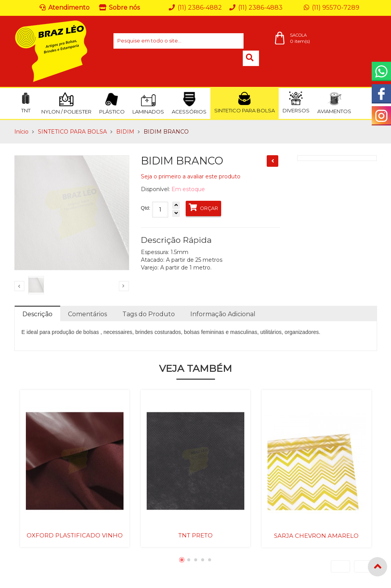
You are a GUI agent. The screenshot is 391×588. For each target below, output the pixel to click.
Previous (19, 286)
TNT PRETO (195, 535)
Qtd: (146, 208)
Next (124, 286)
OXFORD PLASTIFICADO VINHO (75, 535)
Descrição (37, 314)
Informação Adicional (223, 314)
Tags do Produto (149, 314)
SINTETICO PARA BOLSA (72, 132)
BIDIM (125, 132)
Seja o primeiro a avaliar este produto (191, 176)
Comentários (87, 314)
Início (21, 132)
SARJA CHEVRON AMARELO (316, 536)
